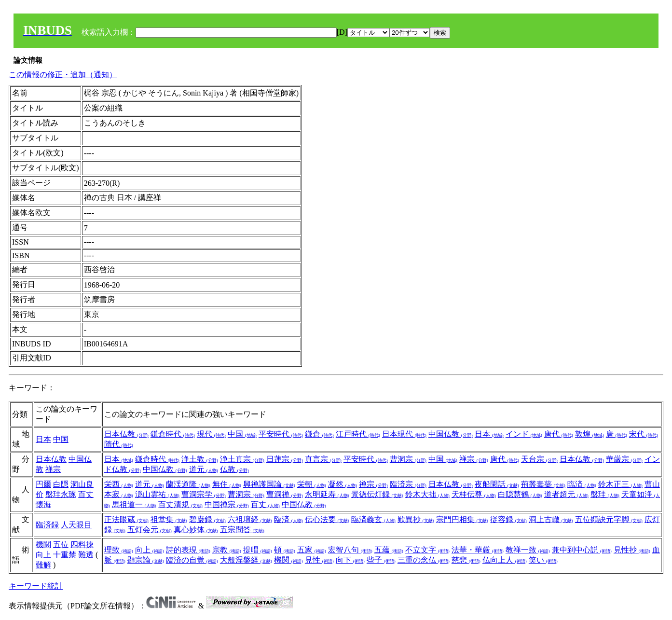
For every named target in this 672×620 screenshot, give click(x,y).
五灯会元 (150, 530)
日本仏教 (126, 434)
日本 (43, 439)
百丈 (265, 504)
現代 (211, 434)
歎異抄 (416, 519)
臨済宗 (408, 484)
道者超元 (566, 494)
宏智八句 (350, 550)
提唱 (258, 550)
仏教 (234, 469)
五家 (312, 550)
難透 (86, 555)
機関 (43, 544)
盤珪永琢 (61, 494)
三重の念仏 (424, 560)
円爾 (43, 484)
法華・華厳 (478, 550)
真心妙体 (196, 530)
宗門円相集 (462, 519)
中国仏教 (451, 434)
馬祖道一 (134, 504)
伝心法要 (327, 519)
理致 (119, 550)
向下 (350, 560)
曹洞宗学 (204, 494)
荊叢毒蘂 (543, 484)
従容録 (508, 519)
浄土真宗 (242, 459)
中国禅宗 (227, 504)
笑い (543, 560)
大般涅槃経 (246, 560)
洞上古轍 (551, 519)
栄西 (119, 484)
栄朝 (312, 484)
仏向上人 (505, 560)
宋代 (644, 434)
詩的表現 (188, 550)
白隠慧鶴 (520, 494)
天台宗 (539, 459)
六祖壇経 (250, 519)
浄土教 (200, 459)
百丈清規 (180, 504)
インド (524, 434)
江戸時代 (358, 434)
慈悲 (466, 560)
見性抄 (632, 550)
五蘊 (389, 550)
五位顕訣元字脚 (609, 519)
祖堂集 (169, 519)
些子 (381, 560)
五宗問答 (242, 530)
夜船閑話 (497, 484)
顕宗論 (146, 560)
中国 (61, 439)
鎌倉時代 (173, 434)
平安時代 (281, 434)
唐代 (559, 434)
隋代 (119, 444)
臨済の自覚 (192, 560)
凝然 (343, 484)
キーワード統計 (36, 586)
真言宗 (323, 459)
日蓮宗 (285, 459)
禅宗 (53, 469)
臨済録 (47, 525)
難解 (43, 565)
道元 (204, 469)
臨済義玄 (373, 519)
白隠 (61, 484)
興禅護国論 (269, 484)
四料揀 (82, 544)
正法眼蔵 (126, 519)
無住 (227, 484)
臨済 (582, 484)
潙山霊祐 (157, 494)
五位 (61, 544)
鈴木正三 (620, 484)
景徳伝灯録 (377, 494)
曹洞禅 (285, 494)
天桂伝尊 (474, 494)
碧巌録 (207, 519)
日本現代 (404, 434)
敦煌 (590, 434)
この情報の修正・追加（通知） (63, 75)
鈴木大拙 (427, 494)
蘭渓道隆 (188, 484)
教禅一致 (528, 550)
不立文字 (427, 550)
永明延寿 (327, 494)
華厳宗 (624, 459)
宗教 (227, 550)
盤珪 (605, 494)
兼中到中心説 (582, 550)
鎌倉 (319, 434)
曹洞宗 (408, 459)
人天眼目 (76, 525)
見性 (319, 560)
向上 (43, 555)
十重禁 (65, 555)
